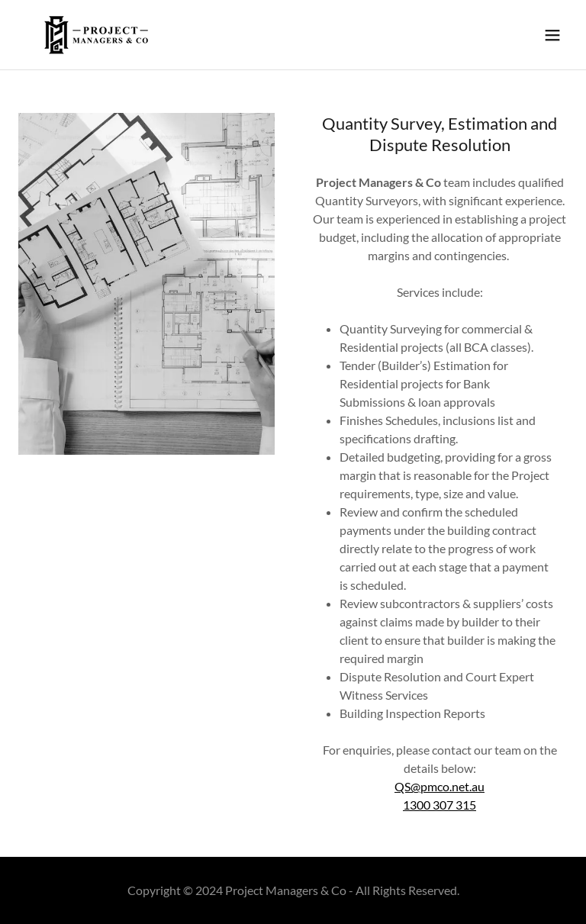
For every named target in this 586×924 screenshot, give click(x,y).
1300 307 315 (439, 805)
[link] (96, 35)
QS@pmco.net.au (439, 786)
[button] (552, 35)
